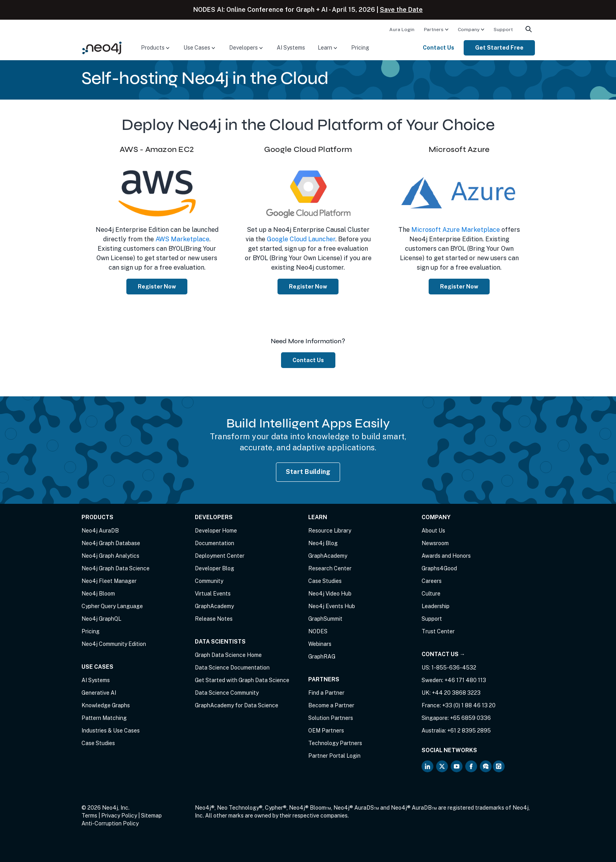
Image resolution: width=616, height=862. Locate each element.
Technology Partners (335, 743)
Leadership (436, 606)
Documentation (215, 543)
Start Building (308, 472)
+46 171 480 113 (465, 680)
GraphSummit (325, 619)
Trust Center (438, 631)
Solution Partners (331, 718)
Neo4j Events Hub (332, 606)
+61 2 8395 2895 (469, 731)
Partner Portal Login (334, 756)
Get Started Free (499, 48)
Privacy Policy (119, 816)
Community (209, 581)
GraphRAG (322, 657)
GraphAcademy (214, 606)
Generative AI (99, 693)
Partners (434, 30)
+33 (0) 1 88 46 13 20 (469, 705)
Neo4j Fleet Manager (109, 581)
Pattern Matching (104, 718)
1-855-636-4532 (454, 668)
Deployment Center (220, 556)
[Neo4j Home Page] (102, 47)
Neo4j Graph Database (111, 543)
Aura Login (402, 30)
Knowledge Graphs (106, 705)
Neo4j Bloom (98, 594)
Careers (432, 581)
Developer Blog (215, 568)
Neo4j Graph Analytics (110, 556)
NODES (318, 631)
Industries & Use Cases (111, 731)
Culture (431, 594)
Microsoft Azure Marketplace (456, 230)
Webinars (320, 644)
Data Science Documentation (232, 668)
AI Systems (291, 48)
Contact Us (438, 48)
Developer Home (216, 531)
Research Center (330, 568)
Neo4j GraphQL (101, 619)
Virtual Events (213, 594)
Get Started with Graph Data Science (242, 680)
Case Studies (98, 743)
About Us (433, 531)
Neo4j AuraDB (100, 531)
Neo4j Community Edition (114, 644)
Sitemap (151, 816)
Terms (89, 816)
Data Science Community (227, 693)
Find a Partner (326, 693)
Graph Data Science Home (228, 655)
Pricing (360, 48)
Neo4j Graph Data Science (116, 568)
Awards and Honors (446, 556)
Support (503, 30)
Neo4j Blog (323, 543)
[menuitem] (402, 29)
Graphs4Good (439, 568)
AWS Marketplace (182, 239)
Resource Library (330, 531)
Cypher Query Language (112, 606)
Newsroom (435, 543)
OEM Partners (326, 731)
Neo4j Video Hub (330, 594)
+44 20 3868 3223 (456, 693)
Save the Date (401, 10)
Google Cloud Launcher (301, 239)
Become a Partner (331, 705)
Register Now (157, 287)
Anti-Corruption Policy (110, 823)
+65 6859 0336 (470, 718)
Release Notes (214, 619)
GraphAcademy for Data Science (237, 705)
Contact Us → (443, 654)
